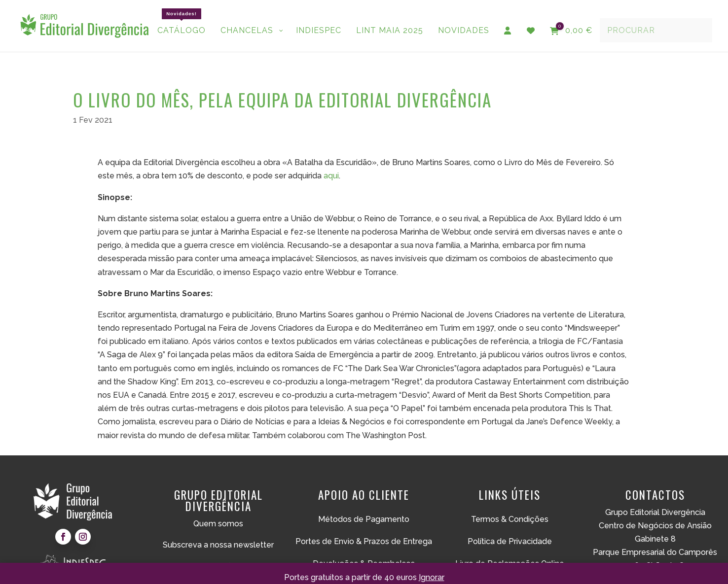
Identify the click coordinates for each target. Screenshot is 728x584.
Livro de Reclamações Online (510, 552)
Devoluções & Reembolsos (364, 552)
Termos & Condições (510, 507)
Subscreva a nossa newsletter (218, 533)
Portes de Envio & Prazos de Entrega (364, 530)
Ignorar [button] (432, 577)
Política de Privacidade (510, 530)
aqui (331, 164)
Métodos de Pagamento (364, 507)
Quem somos (218, 512)
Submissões (218, 554)
